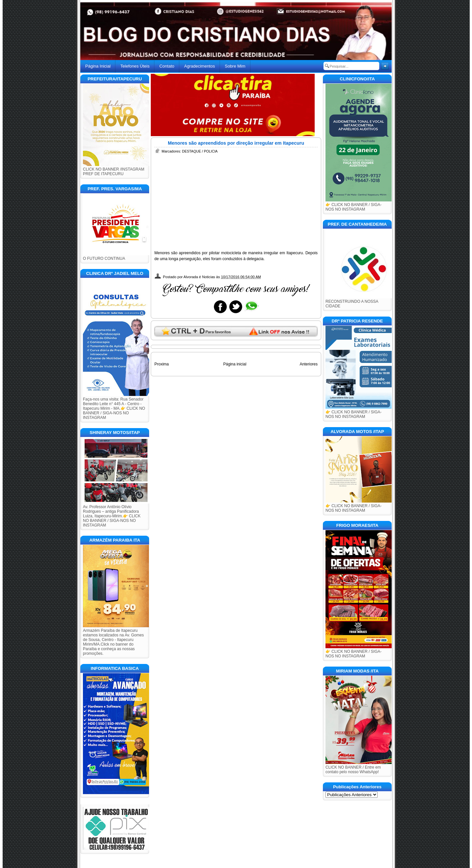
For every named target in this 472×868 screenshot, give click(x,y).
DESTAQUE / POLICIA (200, 151)
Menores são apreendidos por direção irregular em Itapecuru (236, 143)
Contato (167, 66)
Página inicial (235, 364)
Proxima (162, 364)
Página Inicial (98, 66)
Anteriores (309, 364)
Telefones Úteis (135, 66)
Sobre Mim (235, 66)
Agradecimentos (200, 66)
